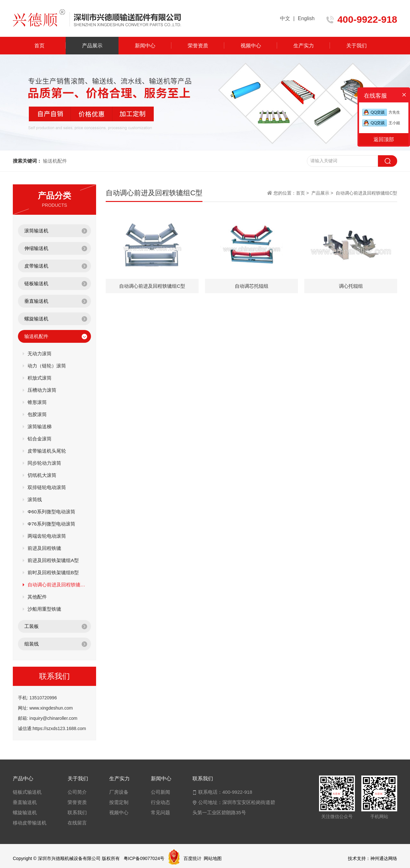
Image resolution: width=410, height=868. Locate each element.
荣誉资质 (198, 46)
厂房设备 (119, 792)
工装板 (32, 626)
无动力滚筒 (40, 354)
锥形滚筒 (37, 402)
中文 (285, 18)
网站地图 (213, 858)
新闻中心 (145, 46)
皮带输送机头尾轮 (47, 451)
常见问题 (160, 812)
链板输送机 (36, 283)
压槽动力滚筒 (42, 390)
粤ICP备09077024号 (144, 858)
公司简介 (77, 792)
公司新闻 (160, 792)
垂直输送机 (36, 301)
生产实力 (304, 46)
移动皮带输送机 (30, 823)
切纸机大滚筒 (42, 475)
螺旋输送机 (36, 319)
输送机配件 (36, 336)
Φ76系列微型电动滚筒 (51, 524)
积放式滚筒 (40, 378)
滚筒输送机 (36, 231)
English (306, 18)
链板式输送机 (27, 792)
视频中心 (251, 46)
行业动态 (160, 802)
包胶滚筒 (37, 414)
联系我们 (77, 812)
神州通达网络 (384, 858)
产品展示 (92, 46)
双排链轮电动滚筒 (47, 487)
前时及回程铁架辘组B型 (53, 572)
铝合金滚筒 (40, 439)
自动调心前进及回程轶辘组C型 (57, 585)
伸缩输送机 (36, 248)
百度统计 (193, 858)
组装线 (32, 644)
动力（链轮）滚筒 (47, 366)
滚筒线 (35, 499)
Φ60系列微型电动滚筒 (51, 512)
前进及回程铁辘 (44, 548)
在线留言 (77, 823)
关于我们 (357, 46)
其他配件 (37, 597)
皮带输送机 (36, 266)
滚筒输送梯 (40, 426)
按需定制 (119, 802)
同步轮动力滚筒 (44, 463)
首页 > (303, 193)
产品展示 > (322, 193)
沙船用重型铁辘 (44, 609)
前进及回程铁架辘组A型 (53, 560)
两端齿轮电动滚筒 (47, 536)
